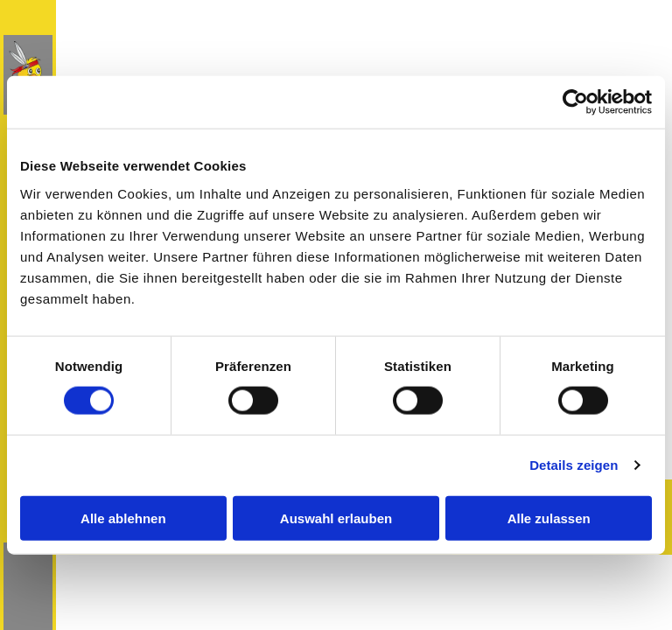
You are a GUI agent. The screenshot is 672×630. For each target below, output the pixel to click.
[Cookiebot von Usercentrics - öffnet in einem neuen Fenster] (575, 102)
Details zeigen (574, 465)
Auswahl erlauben (336, 518)
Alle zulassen (549, 518)
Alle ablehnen (123, 518)
